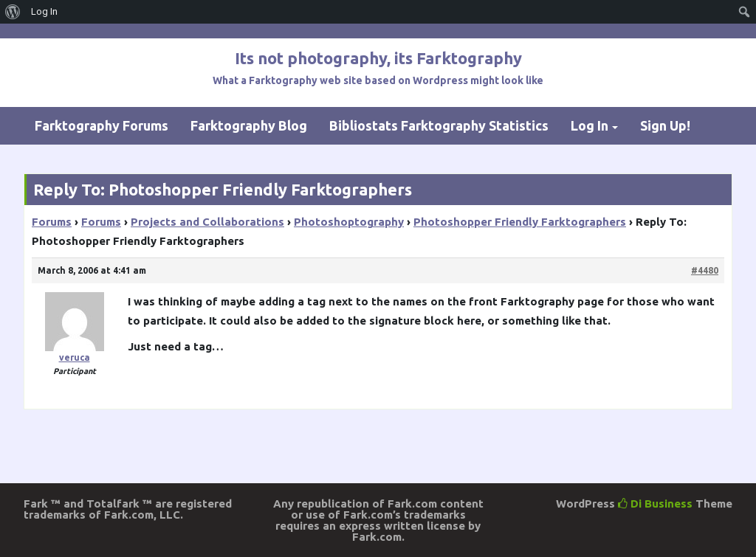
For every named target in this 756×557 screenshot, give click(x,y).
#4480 (705, 270)
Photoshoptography (349, 222)
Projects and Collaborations (207, 222)
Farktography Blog (249, 125)
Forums (52, 222)
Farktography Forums (102, 125)
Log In (590, 125)
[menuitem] (13, 12)
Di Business (655, 504)
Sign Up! (665, 125)
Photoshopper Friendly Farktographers (520, 222)
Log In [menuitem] (44, 11)
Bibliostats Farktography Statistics (439, 125)
